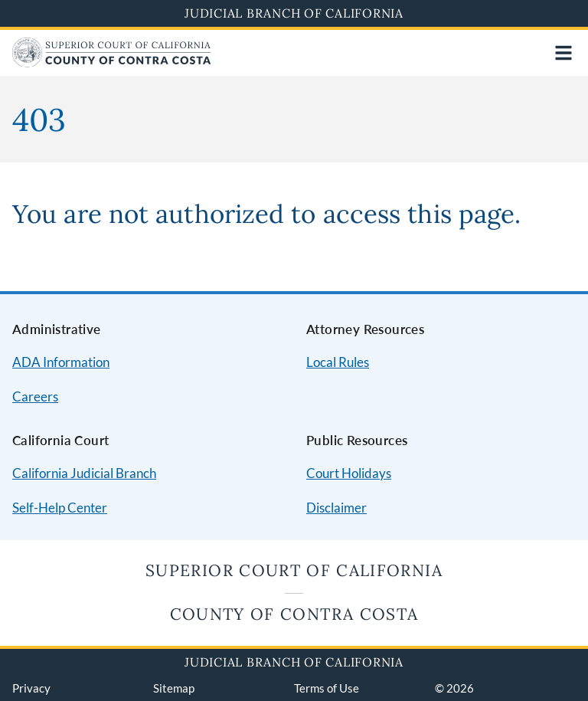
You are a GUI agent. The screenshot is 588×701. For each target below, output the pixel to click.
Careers (35, 396)
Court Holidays (349, 473)
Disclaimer (336, 508)
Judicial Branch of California (294, 13)
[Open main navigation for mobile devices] (563, 53)
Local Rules (338, 362)
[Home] (112, 62)
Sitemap (174, 688)
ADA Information (61, 362)
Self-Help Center (60, 508)
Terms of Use (327, 688)
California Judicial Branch (84, 473)
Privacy (31, 688)
